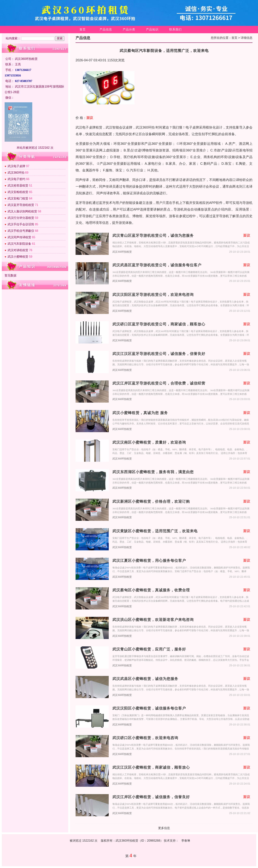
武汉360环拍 (16, 173)
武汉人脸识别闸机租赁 (22, 211)
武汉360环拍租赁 (122, 252)
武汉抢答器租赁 (18, 186)
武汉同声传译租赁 (19, 237)
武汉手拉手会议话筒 (21, 224)
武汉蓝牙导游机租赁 (21, 205)
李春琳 (186, 841)
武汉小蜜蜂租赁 (18, 257)
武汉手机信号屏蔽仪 (21, 231)
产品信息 (106, 29)
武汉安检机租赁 (18, 192)
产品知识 (152, 29)
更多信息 (164, 828)
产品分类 (129, 29)
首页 (83, 29)
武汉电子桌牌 (16, 166)
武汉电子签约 (16, 179)
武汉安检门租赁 (18, 198)
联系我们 (175, 29)
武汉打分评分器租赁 (21, 218)
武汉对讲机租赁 (18, 250)
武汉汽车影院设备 (19, 244)
